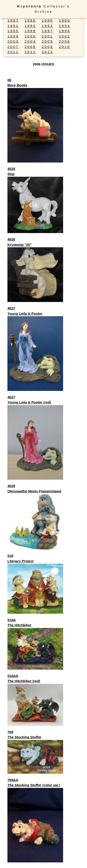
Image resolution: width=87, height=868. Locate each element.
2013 (47, 52)
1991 (13, 26)
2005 (47, 41)
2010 (65, 47)
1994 (65, 26)
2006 (65, 41)
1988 (30, 20)
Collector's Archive (43, 9)
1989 (47, 20)
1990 (65, 20)
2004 (30, 41)
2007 (13, 47)
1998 (65, 31)
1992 (30, 26)
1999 (13, 36)
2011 (13, 52)
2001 (47, 36)
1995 (13, 31)
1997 (47, 31)
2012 (30, 52)
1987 (13, 20)
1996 (30, 31)
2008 (30, 47)
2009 (47, 47)
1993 (47, 26)
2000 (30, 36)
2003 (13, 41)
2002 (65, 36)
